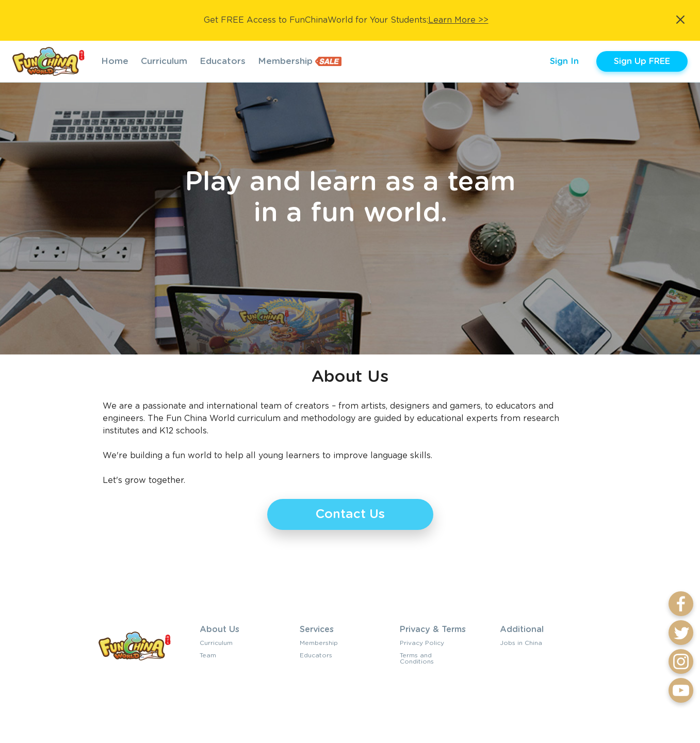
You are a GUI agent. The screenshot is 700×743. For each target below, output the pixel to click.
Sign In (564, 61)
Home (115, 61)
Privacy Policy (422, 643)
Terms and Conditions (417, 658)
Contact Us (350, 514)
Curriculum (164, 61)
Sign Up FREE (642, 61)
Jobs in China (521, 643)
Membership (285, 61)
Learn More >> (458, 20)
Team (208, 655)
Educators (223, 61)
